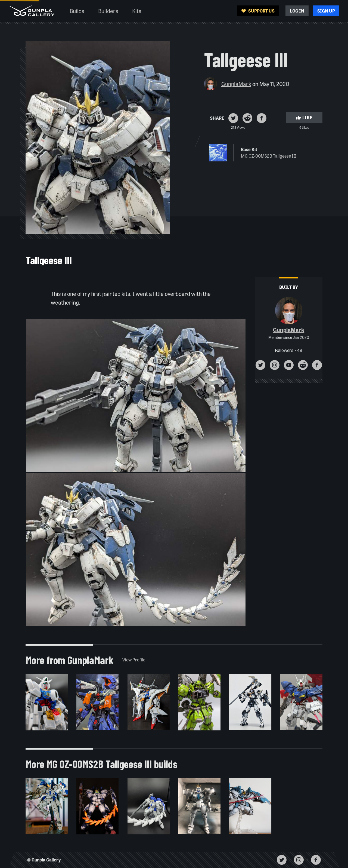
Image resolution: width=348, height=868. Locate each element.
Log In (297, 11)
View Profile (134, 660)
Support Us (258, 11)
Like (304, 117)
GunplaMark (236, 84)
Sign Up (326, 11)
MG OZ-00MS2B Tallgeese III (269, 156)
